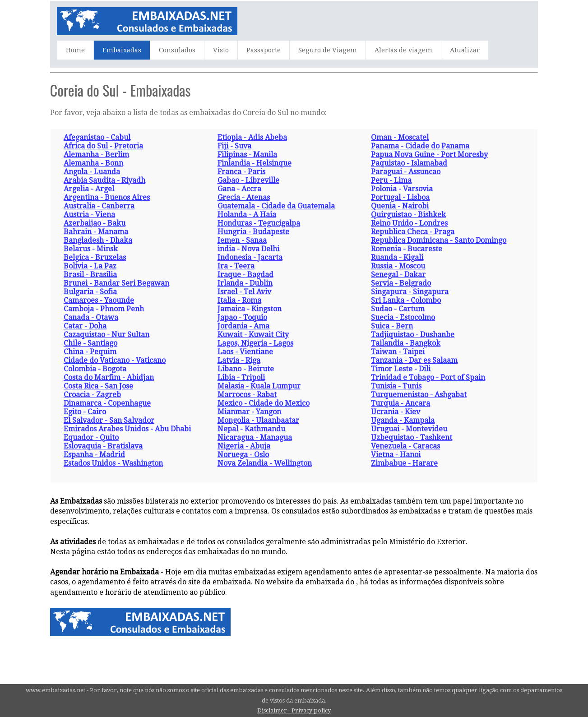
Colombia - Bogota (95, 369)
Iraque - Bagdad (245, 275)
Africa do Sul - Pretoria (103, 146)
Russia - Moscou (398, 266)
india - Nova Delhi (248, 249)
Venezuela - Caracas (405, 446)
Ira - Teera (236, 266)
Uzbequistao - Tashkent (412, 437)
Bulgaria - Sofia (90, 292)
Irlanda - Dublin (245, 283)
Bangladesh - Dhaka (98, 240)
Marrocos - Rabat (247, 395)
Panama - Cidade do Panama (420, 146)
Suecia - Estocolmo (403, 317)
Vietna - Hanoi (396, 455)
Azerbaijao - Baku (95, 223)
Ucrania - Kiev (396, 412)
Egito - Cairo (85, 412)
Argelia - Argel (89, 189)
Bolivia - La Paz (90, 266)
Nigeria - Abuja (244, 446)
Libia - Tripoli (241, 377)
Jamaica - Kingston (250, 309)
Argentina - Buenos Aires (107, 197)
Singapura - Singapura (410, 292)
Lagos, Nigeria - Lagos (255, 343)
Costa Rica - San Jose (98, 386)
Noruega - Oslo (243, 455)
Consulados (177, 50)
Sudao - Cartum (398, 309)
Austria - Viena (89, 215)
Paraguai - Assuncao (406, 172)
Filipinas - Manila (247, 155)
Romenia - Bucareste (407, 249)
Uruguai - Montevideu (409, 429)
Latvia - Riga (239, 360)
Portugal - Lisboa (400, 197)
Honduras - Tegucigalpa (259, 223)
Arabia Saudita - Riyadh (104, 180)
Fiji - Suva (234, 146)
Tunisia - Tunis (396, 386)
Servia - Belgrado (401, 283)
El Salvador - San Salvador (109, 420)
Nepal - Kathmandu (251, 429)
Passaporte (264, 50)
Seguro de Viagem (328, 50)
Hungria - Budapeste (253, 232)
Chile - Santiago (90, 343)
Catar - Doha (85, 326)
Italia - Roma (239, 300)
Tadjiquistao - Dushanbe (413, 335)
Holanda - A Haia (247, 215)
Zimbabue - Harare (404, 463)
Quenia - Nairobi (400, 206)
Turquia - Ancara (400, 403)
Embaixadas (122, 50)
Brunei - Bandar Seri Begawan (116, 283)
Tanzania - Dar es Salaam (414, 360)
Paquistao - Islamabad (409, 163)
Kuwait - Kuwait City (253, 335)
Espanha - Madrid (94, 455)
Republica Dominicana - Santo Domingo (439, 240)
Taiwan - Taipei (398, 352)
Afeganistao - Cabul (97, 137)
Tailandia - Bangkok (406, 343)
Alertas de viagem (403, 50)
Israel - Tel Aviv (244, 292)
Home (75, 50)
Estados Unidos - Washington (113, 463)
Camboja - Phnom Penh (104, 309)
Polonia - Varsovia (402, 189)
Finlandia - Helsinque (255, 163)
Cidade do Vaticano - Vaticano (115, 360)
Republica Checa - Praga (413, 232)
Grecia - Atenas (244, 197)
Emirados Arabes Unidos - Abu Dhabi (127, 429)
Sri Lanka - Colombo (406, 300)
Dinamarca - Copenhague (107, 403)
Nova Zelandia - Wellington (265, 463)
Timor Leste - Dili (401, 369)
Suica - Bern (392, 326)
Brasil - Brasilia (90, 275)
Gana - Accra (239, 189)
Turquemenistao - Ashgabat (419, 395)
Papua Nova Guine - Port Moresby (429, 155)
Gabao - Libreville (248, 180)
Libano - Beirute (246, 369)
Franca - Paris (241, 172)
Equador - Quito (91, 437)
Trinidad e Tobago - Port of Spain (428, 377)
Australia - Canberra (99, 206)
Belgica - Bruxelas (95, 257)
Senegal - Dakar (398, 275)
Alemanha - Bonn (93, 163)
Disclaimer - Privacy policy (294, 710)
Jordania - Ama (243, 326)
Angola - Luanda (92, 172)
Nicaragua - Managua (255, 437)
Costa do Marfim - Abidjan (109, 377)
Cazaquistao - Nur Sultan (106, 335)
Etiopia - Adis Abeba (252, 137)
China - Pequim (90, 352)
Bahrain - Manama (96, 232)
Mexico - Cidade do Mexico (264, 403)
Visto (221, 50)
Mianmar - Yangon (249, 412)
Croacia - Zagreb (92, 395)
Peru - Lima (391, 180)
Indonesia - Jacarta (250, 257)
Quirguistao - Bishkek (408, 215)
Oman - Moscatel (400, 137)
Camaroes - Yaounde (99, 300)
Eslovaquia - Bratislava (103, 446)
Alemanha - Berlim (96, 155)
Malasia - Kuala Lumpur (259, 386)
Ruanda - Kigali (397, 257)
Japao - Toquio (242, 317)
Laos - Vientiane (245, 352)
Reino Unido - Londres (409, 223)
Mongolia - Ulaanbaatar (258, 420)
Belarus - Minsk (91, 249)
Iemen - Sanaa (242, 240)
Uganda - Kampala (403, 420)
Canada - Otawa (91, 317)
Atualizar (465, 50)
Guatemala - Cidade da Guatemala (276, 206)
